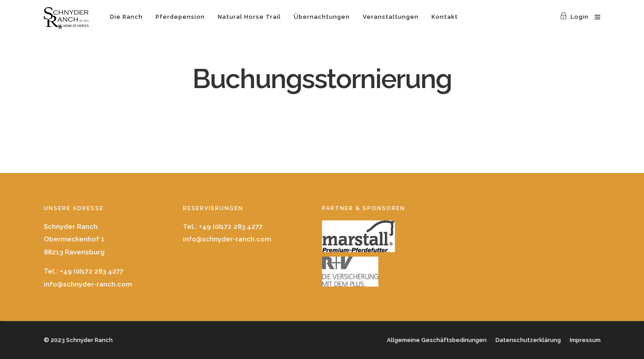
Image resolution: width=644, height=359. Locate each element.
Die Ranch (126, 17)
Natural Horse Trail (249, 17)
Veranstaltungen (391, 17)
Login (574, 17)
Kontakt (445, 17)
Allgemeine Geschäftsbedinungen (437, 340)
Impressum (585, 340)
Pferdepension (180, 17)
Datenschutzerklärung (528, 340)
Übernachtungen (322, 17)
